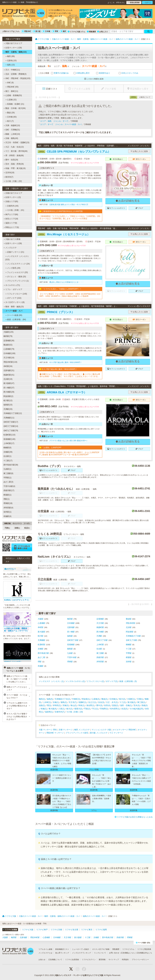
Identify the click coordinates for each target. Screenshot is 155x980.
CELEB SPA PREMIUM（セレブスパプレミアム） (74, 152)
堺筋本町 (27, 31)
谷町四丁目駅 (73, 640)
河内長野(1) (115, 709)
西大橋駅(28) (9, 392)
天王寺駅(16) (9, 358)
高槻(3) (145, 705)
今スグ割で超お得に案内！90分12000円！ (66, 362)
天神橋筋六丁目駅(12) (13, 413)
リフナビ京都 (56, 930)
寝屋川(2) (78, 709)
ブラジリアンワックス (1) (17, 281)
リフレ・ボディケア (13, 289)
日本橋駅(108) (9, 353)
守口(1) (95, 709)
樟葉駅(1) (7, 495)
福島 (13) (10, 65)
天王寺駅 (100, 623)
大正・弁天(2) (112, 702)
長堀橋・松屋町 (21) (15, 104)
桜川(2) (122, 699)
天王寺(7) (73, 702)
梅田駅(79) (8, 336)
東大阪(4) (53, 709)
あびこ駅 (41, 657)
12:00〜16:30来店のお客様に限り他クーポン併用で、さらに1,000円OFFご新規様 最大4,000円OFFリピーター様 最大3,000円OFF (69, 454)
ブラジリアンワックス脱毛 (77, 733)
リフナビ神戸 (42, 930)
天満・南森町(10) (12, 125)
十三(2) (123, 702)
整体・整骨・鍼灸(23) (14, 307)
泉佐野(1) (90, 705)
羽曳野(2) (104, 709)
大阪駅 (41, 619)
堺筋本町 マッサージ (55, 733)
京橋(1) (56, 702)
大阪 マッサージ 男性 (48, 730)
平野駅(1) (7, 478)
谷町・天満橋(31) (12, 130)
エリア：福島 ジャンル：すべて (54, 121)
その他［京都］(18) (75, 712)
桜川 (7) (10, 121)
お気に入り (103, 32)
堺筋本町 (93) (12, 87)
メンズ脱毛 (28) (13, 268)
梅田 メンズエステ (82, 730)
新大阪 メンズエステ (99, 733)
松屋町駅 (41, 645)
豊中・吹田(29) (11, 160)
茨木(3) (137, 705)
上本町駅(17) (9, 443)
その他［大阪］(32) (13, 181)
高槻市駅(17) (9, 490)
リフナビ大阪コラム (77, 32)
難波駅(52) (8, 345)
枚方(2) (69, 709)
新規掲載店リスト (62, 949)
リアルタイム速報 (45, 949)
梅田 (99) (10, 56)
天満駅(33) (8, 409)
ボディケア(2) (112, 681)
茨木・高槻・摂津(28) (14, 164)
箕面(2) (115, 705)
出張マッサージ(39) (13, 48)
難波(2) (105, 699)
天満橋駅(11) (9, 418)
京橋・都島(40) (11, 138)
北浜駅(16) (8, 379)
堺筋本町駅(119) (10, 362)
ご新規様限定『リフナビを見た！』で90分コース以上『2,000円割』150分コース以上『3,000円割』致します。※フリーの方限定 (70, 217)
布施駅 (41, 666)
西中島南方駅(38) (11, 465)
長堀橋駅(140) (9, 439)
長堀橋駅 (71, 645)
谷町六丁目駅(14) (11, 426)
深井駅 (129, 662)
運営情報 (102, 960)
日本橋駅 (71, 623)
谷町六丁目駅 (102, 640)
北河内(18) (9, 173)
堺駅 (40, 662)
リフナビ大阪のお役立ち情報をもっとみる (134, 817)
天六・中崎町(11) (12, 70)
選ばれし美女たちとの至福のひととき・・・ (67, 282)
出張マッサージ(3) (12, 197)
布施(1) (44, 709)
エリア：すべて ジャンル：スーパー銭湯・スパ (61, 124)
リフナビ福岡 (101, 930)
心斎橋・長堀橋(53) (13, 95)
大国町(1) (131, 699)
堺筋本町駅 (131, 623)
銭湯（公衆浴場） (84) (16, 319)
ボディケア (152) (13, 298)
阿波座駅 (130, 632)
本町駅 (41, 627)
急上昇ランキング (62, 953)
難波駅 (129, 619)
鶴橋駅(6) (7, 448)
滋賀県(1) (49, 712)
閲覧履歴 (91, 32)
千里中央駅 (72, 657)
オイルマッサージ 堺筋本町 (124, 730)
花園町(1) (82, 702)
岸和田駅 (100, 662)
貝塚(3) (66, 705)
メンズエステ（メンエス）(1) (51, 681)
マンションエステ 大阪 (101, 730)
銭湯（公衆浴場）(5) (128, 681)
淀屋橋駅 (100, 619)
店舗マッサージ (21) (15, 252)
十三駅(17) (8, 461)
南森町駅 (100, 627)
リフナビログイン (89, 960)
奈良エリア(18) (11, 219)
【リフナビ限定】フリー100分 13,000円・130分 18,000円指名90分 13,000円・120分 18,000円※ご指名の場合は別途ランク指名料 (70, 295)
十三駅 (129, 649)
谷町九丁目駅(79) (11, 431)
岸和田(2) (57, 705)
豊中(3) (99, 705)
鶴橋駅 (129, 645)
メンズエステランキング (81, 953)
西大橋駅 (100, 632)
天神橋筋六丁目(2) (62, 699)
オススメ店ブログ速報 (101, 949)
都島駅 (70, 649)
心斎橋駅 (41, 623)
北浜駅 (129, 627)
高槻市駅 (100, 657)
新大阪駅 (41, 632)
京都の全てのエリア (13, 193)
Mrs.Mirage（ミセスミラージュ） (64, 234)
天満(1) (140, 699)
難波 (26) (10, 113)
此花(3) (125, 709)
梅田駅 (70, 619)
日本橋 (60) (11, 117)
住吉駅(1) (7, 456)
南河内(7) (9, 177)
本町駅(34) (8, 366)
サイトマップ (114, 960)
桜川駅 (41, 636)
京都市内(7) (60, 712)
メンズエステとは (45, 953)
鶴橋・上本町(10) (12, 134)
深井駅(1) (7, 512)
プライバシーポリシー (140, 960)
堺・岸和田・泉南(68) (14, 156)
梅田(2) (42, 699)
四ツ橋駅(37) (9, 388)
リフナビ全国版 (10, 930)
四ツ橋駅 (71, 632)
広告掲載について (55, 960)
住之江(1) (92, 702)
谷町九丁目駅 (132, 640)
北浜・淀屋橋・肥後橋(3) (15, 74)
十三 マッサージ (116, 733)
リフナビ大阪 (28, 930)
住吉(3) (101, 702)
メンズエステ (10, 248)
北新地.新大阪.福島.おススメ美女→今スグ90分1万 (69, 204)
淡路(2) (42, 705)
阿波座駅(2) (8, 396)
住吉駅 (99, 649)
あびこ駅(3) (8, 482)
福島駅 (70, 636)
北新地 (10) (11, 61)
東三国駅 (100, 653)
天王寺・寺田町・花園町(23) (17, 143)
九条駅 (70, 653)
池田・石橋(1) (126, 705)
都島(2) (64, 702)
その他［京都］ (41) (15, 210)
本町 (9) (10, 83)
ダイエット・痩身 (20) (16, 277)
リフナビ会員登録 (72, 960)
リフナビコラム (128, 949)
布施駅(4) (7, 516)
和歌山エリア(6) (11, 227)
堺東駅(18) (8, 503)
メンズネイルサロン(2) (75, 681)
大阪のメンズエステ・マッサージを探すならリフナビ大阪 (79, 975)
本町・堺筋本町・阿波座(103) (17, 78)
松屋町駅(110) (9, 435)
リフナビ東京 (87, 930)
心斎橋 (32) (11, 100)
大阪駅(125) (8, 332)
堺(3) (49, 705)
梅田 (63, 31)
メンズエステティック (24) (18, 264)
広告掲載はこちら (128, 953)
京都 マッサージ (66, 730)
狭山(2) (74, 705)
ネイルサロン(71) (12, 285)
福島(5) (50, 699)
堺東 (55, 31)
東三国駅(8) (8, 473)
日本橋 (47, 31)
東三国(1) (141, 702)
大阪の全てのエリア (13, 43)
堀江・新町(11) (11, 91)
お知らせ (42, 960)
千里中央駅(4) (9, 486)
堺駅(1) (6, 499)
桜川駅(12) (8, 401)
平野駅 (129, 653)
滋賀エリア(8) (10, 223)
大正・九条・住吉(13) (14, 147)
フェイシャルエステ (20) (17, 272)
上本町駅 (100, 645)
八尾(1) (61, 709)
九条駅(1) (7, 469)
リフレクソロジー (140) (16, 294)
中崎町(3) (76, 699)
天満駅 (99, 636)
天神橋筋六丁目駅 (133, 636)
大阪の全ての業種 (12, 239)
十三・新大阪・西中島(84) (16, 151)
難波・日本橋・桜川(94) (15, 108)
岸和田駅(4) (8, 508)
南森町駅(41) (9, 375)
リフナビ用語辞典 (144, 949)
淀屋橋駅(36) (9, 341)
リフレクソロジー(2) (95, 681)
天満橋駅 (41, 640)
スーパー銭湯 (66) (14, 315)
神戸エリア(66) (11, 214)
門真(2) (87, 709)
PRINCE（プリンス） (56, 312)
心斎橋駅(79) (9, 349)
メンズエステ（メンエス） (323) (17, 258)
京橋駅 (41, 649)
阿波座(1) (86, 699)
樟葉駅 (129, 657)
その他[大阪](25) (136, 709)
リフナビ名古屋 (72, 930)
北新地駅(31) (9, 370)
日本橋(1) (113, 699)
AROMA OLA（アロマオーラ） (62, 392)
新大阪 (37, 31)
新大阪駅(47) (9, 383)
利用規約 (125, 960)
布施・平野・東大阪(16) (15, 168)
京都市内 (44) (12, 206)
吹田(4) (107, 705)
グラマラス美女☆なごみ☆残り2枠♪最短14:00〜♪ (68, 441)
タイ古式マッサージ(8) (14, 302)
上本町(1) (47, 702)
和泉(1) (81, 705)
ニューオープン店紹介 (81, 949)
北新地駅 (71, 627)
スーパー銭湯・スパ (13, 311)
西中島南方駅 (43, 653)
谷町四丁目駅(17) (11, 422)
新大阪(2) (132, 702)
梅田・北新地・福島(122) (15, 52)
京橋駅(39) (8, 452)
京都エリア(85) (11, 202)
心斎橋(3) (96, 699)
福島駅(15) (8, 405)
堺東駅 (70, 662)
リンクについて (100, 953)
